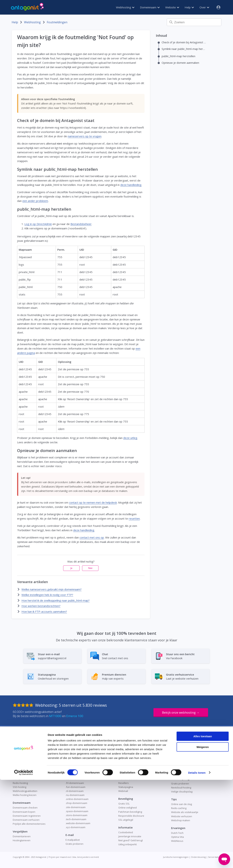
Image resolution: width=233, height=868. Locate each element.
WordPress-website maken (186, 771)
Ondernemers (126, 771)
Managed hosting (22, 763)
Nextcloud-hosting (181, 788)
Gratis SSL (124, 804)
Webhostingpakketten (25, 791)
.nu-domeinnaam (75, 795)
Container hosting (23, 759)
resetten (134, 518)
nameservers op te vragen (85, 136)
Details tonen (197, 861)
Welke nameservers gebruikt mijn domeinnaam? (52, 589)
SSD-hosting (19, 787)
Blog (121, 755)
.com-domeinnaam (76, 767)
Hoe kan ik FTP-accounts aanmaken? (44, 611)
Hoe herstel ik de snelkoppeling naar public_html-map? (56, 600)
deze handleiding (131, 185)
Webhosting (125, 7)
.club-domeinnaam (76, 763)
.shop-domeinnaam (76, 803)
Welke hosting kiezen (25, 795)
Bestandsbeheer (81, 224)
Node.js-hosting (21, 771)
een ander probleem (35, 201)
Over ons (123, 775)
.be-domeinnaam (75, 759)
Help (189, 7)
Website (172, 7)
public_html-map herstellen (178, 56)
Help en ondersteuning (131, 763)
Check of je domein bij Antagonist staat (184, 42)
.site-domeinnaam (76, 807)
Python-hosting (21, 775)
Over (204, 7)
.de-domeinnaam (75, 771)
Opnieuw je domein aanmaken (180, 63)
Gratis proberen (180, 784)
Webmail (123, 791)
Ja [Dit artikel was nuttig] (71, 568)
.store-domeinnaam (76, 815)
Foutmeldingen (57, 22)
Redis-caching (179, 808)
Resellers (124, 783)
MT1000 (55, 716)
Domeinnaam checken (25, 808)
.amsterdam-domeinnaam (80, 755)
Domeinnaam (150, 7)
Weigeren (203, 835)
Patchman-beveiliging (130, 812)
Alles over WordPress (183, 755)
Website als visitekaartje (185, 812)
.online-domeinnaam (77, 799)
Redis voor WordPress (183, 763)
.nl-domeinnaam (75, 791)
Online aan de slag (181, 804)
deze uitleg (130, 438)
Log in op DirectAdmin (38, 224)
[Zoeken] (194, 22)
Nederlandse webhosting (27, 767)
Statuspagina (126, 787)
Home (122, 767)
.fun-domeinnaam (75, 787)
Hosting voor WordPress (185, 759)
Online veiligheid (128, 808)
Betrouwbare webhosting (27, 755)
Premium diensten (128, 779)
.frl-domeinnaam (75, 783)
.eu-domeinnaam (75, 779)
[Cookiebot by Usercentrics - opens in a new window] (24, 861)
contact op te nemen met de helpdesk (93, 502)
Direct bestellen (127, 759)
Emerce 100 (75, 716)
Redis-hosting (20, 783)
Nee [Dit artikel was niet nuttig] (90, 568)
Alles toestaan (203, 824)
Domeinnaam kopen (24, 812)
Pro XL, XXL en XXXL (23, 779)
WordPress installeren (183, 767)
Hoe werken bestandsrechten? (41, 606)
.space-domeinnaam (77, 811)
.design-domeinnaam (77, 775)
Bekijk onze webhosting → (181, 712)
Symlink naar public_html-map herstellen (184, 49)
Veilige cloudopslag (182, 792)
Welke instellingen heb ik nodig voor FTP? (47, 595)
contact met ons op (92, 537)
